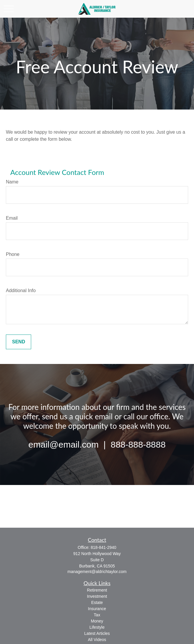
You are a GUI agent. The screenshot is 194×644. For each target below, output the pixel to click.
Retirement (97, 590)
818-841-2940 (103, 547)
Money (97, 621)
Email (12, 218)
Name (12, 182)
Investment (97, 596)
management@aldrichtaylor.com (97, 572)
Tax (97, 615)
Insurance (97, 609)
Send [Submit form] (19, 342)
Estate (97, 602)
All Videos (97, 640)
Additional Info (21, 290)
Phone (13, 254)
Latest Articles (97, 633)
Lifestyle (97, 627)
